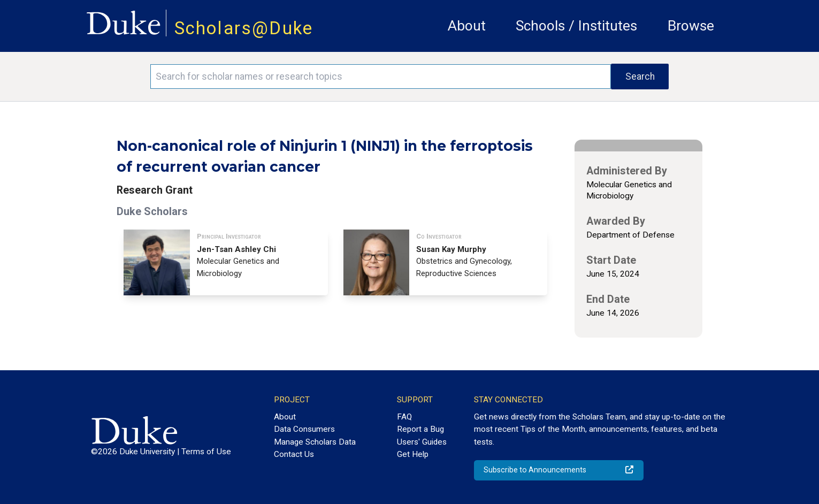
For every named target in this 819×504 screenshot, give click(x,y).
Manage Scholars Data (315, 442)
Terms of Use (206, 452)
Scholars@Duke (244, 28)
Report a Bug (420, 429)
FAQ (404, 417)
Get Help (413, 454)
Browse (691, 26)
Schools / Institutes (576, 26)
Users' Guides (422, 442)
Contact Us (294, 454)
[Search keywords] (381, 77)
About (467, 26)
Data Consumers (304, 429)
